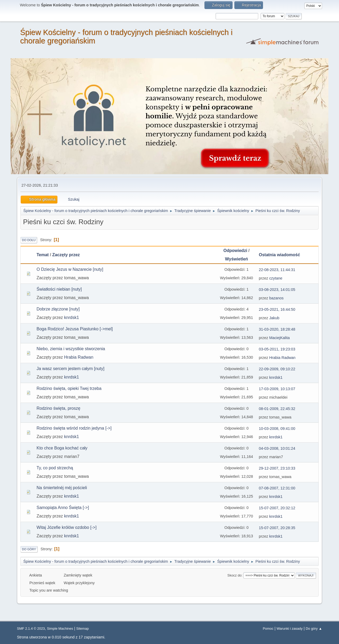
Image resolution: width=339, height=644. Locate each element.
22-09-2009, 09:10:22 (277, 369)
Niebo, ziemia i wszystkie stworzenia (71, 349)
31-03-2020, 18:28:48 (277, 329)
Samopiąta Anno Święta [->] (63, 508)
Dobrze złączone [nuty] (58, 309)
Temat (43, 255)
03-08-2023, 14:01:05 (277, 290)
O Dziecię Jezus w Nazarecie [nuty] (70, 269)
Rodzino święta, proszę (58, 408)
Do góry (29, 549)
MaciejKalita (279, 338)
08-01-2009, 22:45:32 (277, 409)
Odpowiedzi (235, 251)
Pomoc (268, 629)
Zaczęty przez (66, 255)
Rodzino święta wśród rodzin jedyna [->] (74, 428)
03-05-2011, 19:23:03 (277, 349)
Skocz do (235, 575)
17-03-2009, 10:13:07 (277, 389)
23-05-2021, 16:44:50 (277, 309)
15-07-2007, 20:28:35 (277, 528)
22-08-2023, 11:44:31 (277, 270)
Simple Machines (60, 629)
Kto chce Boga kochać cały (62, 448)
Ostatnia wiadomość (282, 255)
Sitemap (83, 629)
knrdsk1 (72, 318)
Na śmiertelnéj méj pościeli (62, 488)
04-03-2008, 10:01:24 (277, 448)
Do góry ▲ (314, 629)
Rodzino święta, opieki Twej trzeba (69, 388)
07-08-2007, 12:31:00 (277, 488)
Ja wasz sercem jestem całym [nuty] (70, 369)
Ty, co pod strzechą (55, 468)
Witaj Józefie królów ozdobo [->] (66, 527)
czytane (276, 278)
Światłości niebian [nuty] (59, 289)
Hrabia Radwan (79, 357)
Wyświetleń (236, 259)
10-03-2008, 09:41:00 (277, 429)
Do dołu (29, 240)
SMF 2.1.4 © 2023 (31, 629)
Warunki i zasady (289, 629)
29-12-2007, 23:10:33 (277, 468)
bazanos (276, 298)
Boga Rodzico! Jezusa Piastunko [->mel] (75, 329)
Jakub (274, 318)
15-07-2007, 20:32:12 (277, 508)
